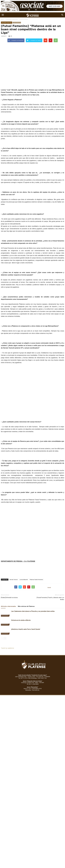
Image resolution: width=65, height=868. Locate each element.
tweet (49, 587)
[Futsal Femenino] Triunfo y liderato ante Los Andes (50, 599)
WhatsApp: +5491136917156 (39, 678)
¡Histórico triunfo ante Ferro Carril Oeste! (26, 629)
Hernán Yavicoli (14, 580)
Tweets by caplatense (7, 648)
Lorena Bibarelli (24, 580)
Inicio (2, 19)
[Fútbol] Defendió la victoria (9, 598)
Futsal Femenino (24, 19)
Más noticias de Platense (26, 606)
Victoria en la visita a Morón (21, 620)
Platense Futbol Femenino (36, 580)
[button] (62, 15)
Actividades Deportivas (12, 19)
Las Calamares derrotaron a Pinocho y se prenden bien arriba (33, 611)
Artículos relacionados (8, 606)
